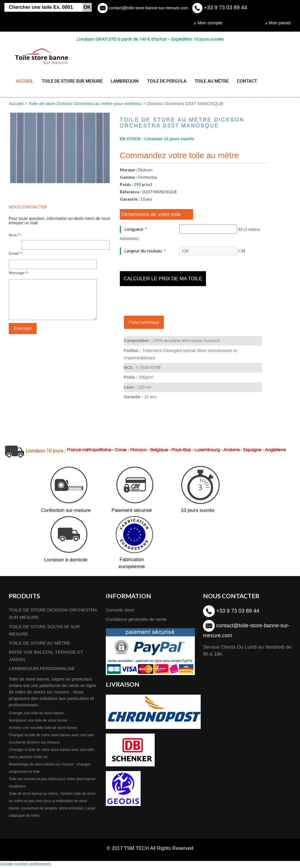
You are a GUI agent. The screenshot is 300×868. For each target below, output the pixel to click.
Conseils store (120, 611)
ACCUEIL (25, 81)
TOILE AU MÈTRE (207, 81)
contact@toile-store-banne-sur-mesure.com (148, 8)
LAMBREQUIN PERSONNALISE (42, 670)
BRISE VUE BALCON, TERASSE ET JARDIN (46, 657)
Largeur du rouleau (145, 253)
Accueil (16, 105)
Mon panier (280, 23)
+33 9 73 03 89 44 (225, 8)
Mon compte (210, 23)
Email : (16, 255)
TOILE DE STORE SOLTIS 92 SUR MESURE (44, 631)
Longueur (135, 231)
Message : (19, 274)
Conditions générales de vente (136, 620)
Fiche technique (144, 324)
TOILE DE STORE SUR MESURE (71, 81)
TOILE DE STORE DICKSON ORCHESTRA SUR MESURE (53, 615)
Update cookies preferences (25, 865)
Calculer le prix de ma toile (163, 280)
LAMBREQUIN (122, 81)
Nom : (15, 236)
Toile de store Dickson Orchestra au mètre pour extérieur (86, 105)
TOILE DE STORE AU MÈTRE (40, 644)
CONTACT (241, 81)
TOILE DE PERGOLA (163, 81)
